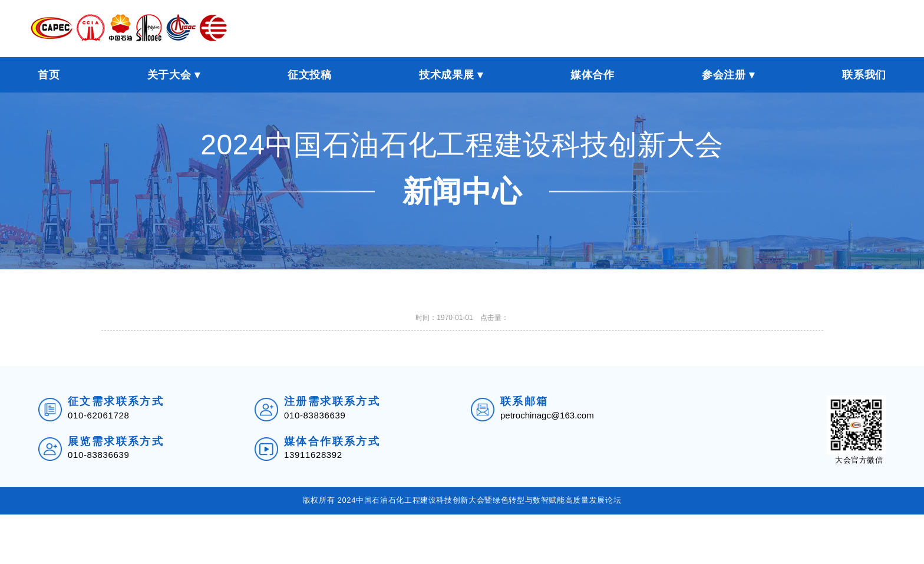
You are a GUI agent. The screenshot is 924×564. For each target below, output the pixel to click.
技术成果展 (446, 75)
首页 (49, 75)
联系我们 (864, 75)
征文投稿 (310, 75)
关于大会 (169, 75)
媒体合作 (593, 75)
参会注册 (724, 75)
